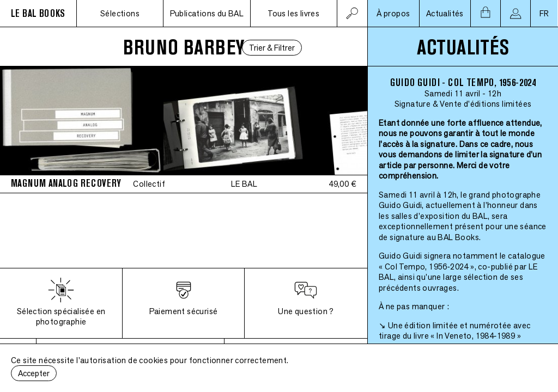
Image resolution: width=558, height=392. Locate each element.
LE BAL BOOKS (38, 13)
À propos (393, 13)
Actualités (445, 13)
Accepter (34, 373)
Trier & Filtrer (272, 48)
